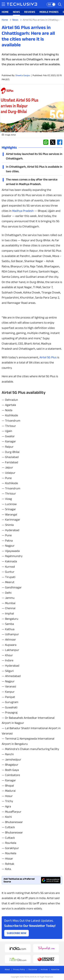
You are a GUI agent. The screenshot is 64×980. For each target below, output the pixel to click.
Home (5, 20)
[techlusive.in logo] (22, 5)
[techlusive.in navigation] (3, 4)
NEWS (16, 12)
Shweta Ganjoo (23, 75)
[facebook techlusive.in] (60, 142)
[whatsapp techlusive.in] (46, 142)
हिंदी (49, 5)
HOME (5, 12)
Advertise (55, 969)
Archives (44, 969)
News (15, 20)
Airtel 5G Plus (48, 357)
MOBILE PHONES (49, 12)
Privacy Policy (19, 969)
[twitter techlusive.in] (53, 142)
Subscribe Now (17, 933)
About (7, 969)
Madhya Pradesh (23, 211)
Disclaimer (33, 969)
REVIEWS (30, 12)
